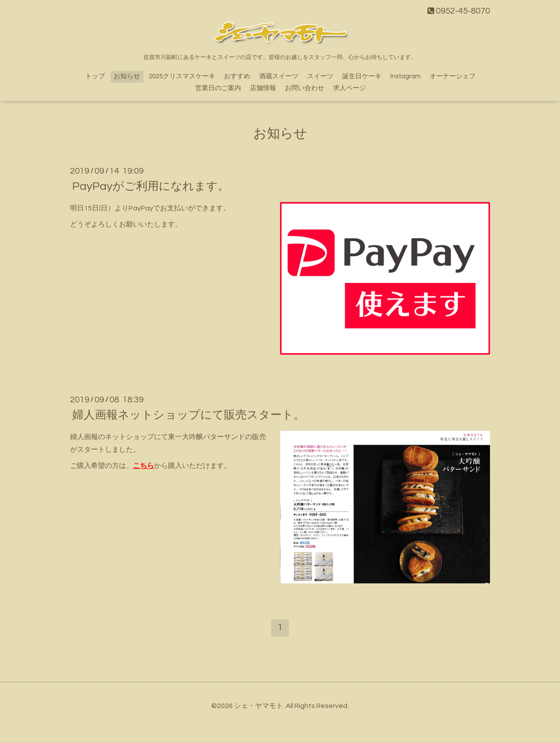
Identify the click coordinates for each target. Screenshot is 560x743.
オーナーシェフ (453, 76)
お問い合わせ (304, 88)
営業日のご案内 (218, 88)
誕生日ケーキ (362, 76)
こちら (143, 466)
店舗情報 (263, 88)
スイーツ (320, 76)
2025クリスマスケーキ (182, 76)
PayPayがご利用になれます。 (151, 186)
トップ (95, 76)
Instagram (406, 76)
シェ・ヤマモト (259, 706)
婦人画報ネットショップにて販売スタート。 (189, 415)
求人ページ (349, 88)
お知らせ (127, 76)
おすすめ (237, 76)
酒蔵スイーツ (279, 76)
